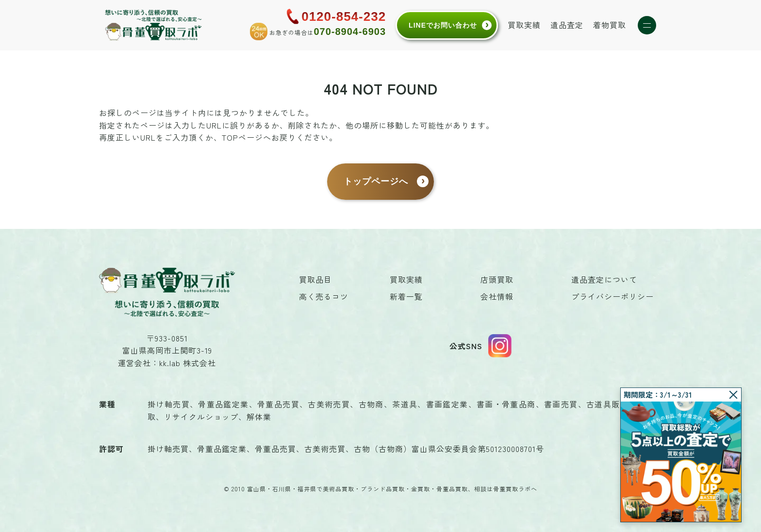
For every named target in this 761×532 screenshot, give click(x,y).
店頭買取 (497, 279)
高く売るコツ (324, 296)
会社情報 (497, 296)
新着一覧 (406, 296)
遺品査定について (604, 279)
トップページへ (376, 181)
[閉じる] (733, 395)
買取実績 (524, 25)
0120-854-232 (344, 16)
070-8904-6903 (350, 32)
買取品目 (315, 279)
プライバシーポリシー (612, 296)
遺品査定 (567, 25)
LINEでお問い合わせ (443, 25)
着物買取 (610, 25)
